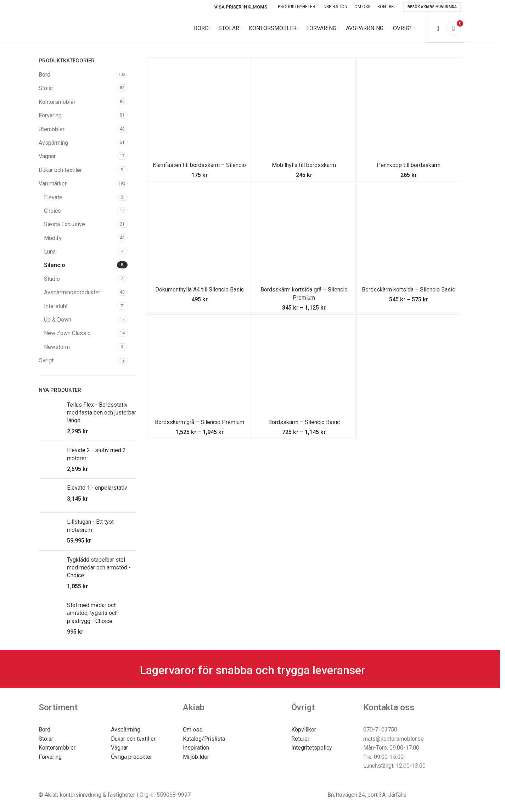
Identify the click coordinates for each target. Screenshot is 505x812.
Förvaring (50, 115)
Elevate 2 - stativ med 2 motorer (96, 454)
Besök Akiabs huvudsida (432, 7)
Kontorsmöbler (57, 102)
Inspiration (196, 748)
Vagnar (47, 156)
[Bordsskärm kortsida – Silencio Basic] (409, 234)
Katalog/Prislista (204, 739)
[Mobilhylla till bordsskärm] (304, 110)
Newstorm (57, 347)
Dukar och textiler (60, 170)
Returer (300, 739)
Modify (53, 238)
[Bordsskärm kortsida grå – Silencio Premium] (304, 234)
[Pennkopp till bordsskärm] (409, 110)
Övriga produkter (131, 757)
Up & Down (58, 320)
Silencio (55, 265)
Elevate (53, 197)
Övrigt (46, 360)
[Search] (438, 28)
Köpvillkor (304, 730)
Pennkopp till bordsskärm (409, 165)
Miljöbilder (196, 757)
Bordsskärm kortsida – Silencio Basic (408, 290)
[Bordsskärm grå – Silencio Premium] (200, 367)
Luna (50, 252)
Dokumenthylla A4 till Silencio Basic (200, 290)
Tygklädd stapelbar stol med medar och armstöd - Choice (99, 568)
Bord (44, 75)
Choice (52, 211)
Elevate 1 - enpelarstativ (97, 488)
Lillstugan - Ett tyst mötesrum (90, 526)
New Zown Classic (67, 333)
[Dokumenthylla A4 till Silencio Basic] (200, 234)
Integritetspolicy (312, 748)
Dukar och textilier (133, 739)
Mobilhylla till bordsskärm (304, 165)
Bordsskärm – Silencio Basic (304, 422)
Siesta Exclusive (64, 224)
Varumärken (53, 183)
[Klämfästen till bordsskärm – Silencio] (200, 110)
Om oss (193, 730)
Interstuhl (56, 306)
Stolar (46, 88)
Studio (52, 279)
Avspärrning (53, 143)
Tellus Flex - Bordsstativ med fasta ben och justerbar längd (102, 413)
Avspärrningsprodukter (72, 292)
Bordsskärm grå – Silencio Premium (200, 422)
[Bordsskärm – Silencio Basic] (304, 367)
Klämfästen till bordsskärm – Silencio (199, 165)
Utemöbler (52, 129)
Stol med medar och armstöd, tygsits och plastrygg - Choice (92, 613)
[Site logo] (86, 28)
